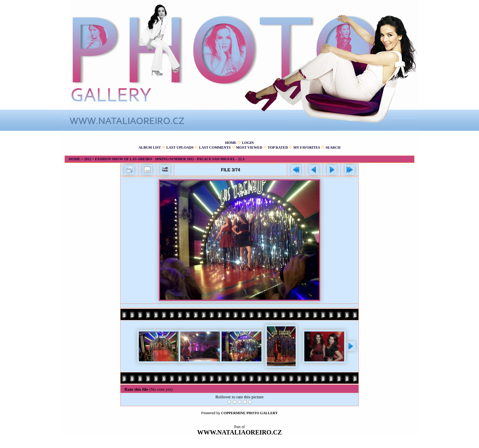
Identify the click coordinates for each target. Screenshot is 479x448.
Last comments (215, 147)
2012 (88, 159)
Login (248, 143)
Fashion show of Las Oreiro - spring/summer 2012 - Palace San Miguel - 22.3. (170, 159)
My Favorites (307, 147)
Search (333, 147)
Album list (150, 147)
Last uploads (180, 147)
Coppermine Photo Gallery (250, 413)
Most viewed (249, 147)
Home (231, 143)
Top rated (278, 147)
